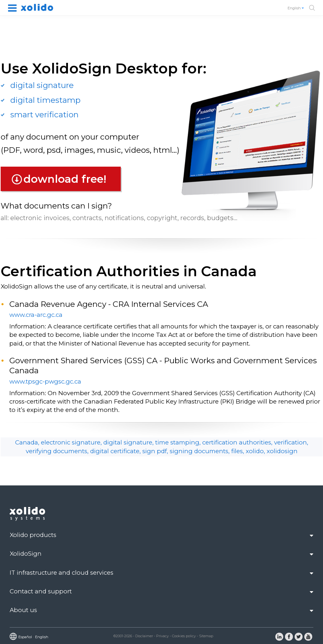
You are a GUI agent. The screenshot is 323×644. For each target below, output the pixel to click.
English (296, 8)
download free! (65, 179)
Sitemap (206, 636)
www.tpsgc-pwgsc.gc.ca (45, 381)
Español (25, 637)
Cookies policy (184, 636)
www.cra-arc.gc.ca (36, 315)
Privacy (162, 636)
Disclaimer (144, 636)
